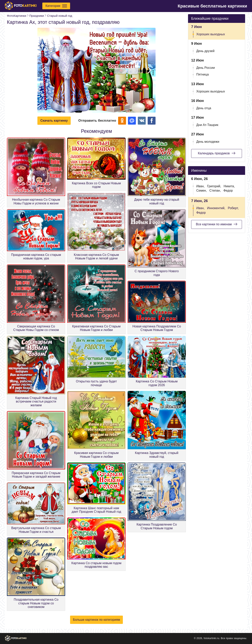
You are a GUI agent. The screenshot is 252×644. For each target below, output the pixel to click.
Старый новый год (60, 16)
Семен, (202, 191)
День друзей (205, 51)
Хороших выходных (211, 34)
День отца (204, 108)
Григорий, (214, 186)
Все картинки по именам (217, 224)
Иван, (200, 186)
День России (206, 68)
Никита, (229, 186)
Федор (228, 191)
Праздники (37, 16)
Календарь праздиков (216, 153)
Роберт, (233, 208)
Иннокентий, (216, 208)
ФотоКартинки (17, 16)
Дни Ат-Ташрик (207, 125)
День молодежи (208, 142)
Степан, (215, 191)
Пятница (202, 74)
